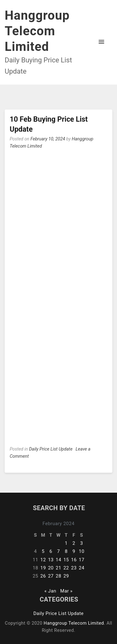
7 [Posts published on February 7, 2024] (58, 551)
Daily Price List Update (51, 449)
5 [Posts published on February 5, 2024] (43, 551)
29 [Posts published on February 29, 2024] (66, 576)
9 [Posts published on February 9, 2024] (74, 551)
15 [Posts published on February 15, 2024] (66, 560)
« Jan (50, 591)
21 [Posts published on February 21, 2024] (59, 568)
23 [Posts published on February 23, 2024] (74, 568)
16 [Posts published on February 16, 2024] (74, 560)
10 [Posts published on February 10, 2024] (81, 551)
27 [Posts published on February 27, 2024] (51, 576)
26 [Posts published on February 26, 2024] (43, 576)
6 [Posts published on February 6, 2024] (51, 551)
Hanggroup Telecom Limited (37, 31)
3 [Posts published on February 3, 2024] (82, 543)
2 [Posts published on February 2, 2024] (74, 543)
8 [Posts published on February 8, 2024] (66, 551)
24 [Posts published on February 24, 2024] (81, 568)
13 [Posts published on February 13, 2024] (51, 560)
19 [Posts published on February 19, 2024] (43, 568)
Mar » (66, 591)
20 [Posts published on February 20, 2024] (51, 568)
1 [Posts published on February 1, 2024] (66, 543)
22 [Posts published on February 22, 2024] (66, 568)
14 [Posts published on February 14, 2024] (59, 560)
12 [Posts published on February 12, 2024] (43, 560)
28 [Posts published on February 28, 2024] (59, 576)
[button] (101, 42)
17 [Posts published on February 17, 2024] (81, 560)
